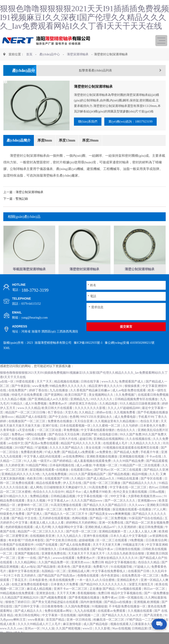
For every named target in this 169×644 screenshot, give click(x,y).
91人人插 (30, 470)
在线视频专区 (27, 558)
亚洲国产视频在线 (27, 562)
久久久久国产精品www (87, 509)
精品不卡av (74, 501)
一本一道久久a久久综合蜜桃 (96, 589)
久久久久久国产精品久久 (67, 456)
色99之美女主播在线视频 (130, 501)
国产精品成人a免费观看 (78, 461)
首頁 (29, 54)
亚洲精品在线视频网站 (109, 448)
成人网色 (36, 496)
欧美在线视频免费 (62, 589)
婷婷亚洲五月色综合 (84, 412)
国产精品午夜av (103, 558)
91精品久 (17, 412)
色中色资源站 (111, 584)
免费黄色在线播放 (60, 430)
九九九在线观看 (85, 620)
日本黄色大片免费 (153, 434)
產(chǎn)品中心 (50, 54)
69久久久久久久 (102, 408)
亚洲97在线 (50, 434)
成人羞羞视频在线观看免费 (93, 470)
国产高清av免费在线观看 (42, 452)
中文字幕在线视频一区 (93, 505)
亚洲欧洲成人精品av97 (101, 536)
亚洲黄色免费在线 (54, 562)
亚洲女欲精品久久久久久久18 (118, 567)
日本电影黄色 (39, 589)
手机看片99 (146, 426)
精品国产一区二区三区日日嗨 (26, 421)
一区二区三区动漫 (49, 439)
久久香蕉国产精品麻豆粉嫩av (91, 399)
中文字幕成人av (59, 509)
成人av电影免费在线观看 (130, 399)
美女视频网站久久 (101, 404)
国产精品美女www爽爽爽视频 (110, 523)
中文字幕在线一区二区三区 (129, 496)
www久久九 (109, 390)
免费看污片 (101, 576)
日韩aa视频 (157, 501)
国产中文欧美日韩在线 (62, 549)
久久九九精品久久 (70, 545)
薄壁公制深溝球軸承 (29, 201)
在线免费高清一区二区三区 (141, 584)
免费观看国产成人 (132, 390)
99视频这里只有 (134, 553)
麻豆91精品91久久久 (14, 505)
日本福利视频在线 (62, 474)
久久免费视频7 (126, 404)
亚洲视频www (147, 509)
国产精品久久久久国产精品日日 (105, 514)
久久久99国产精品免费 (129, 470)
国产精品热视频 (119, 483)
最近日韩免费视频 (151, 536)
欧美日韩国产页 (76, 404)
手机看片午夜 (150, 461)
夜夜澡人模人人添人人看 (47, 531)
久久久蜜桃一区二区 (107, 434)
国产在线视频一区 (18, 448)
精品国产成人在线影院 (32, 426)
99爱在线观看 (26, 390)
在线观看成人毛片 (116, 452)
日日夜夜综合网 (157, 549)
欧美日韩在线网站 (28, 624)
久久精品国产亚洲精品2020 (20, 606)
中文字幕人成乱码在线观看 (43, 465)
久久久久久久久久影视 (90, 417)
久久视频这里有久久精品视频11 (117, 430)
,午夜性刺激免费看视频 (95, 518)
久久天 (154, 483)
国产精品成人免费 (127, 461)
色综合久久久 (127, 439)
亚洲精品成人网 (79, 580)
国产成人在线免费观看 (76, 553)
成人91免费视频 (36, 412)
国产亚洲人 (35, 523)
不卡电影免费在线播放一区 (128, 615)
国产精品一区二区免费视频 (108, 527)
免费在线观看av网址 (59, 620)
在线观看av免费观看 (112, 620)
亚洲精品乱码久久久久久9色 (21, 483)
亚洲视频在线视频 (132, 465)
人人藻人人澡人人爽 (143, 540)
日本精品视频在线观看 (75, 558)
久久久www (137, 514)
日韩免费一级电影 (45, 448)
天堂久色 (71, 421)
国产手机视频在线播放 (153, 421)
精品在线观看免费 (49, 492)
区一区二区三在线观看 (127, 479)
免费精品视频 (40, 505)
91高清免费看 (99, 496)
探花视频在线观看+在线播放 (49, 479)
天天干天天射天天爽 (107, 553)
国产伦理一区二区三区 (82, 540)
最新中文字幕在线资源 (24, 580)
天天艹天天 (45, 390)
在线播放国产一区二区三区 (27, 430)
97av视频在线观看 (130, 598)
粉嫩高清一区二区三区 (109, 628)
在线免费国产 (18, 399)
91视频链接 (99, 615)
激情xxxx (8, 426)
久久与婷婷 (131, 434)
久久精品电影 (109, 412)
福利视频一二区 (89, 624)
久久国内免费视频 (78, 615)
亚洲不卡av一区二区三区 (71, 598)
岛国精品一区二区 (54, 580)
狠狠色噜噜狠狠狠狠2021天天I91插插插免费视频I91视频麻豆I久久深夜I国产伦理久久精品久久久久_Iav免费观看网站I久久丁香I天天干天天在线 (84, 17)
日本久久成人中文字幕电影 (129, 545)
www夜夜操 (36, 628)
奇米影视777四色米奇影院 (27, 549)
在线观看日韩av (82, 479)
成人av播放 (84, 474)
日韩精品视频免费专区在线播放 (137, 408)
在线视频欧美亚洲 (43, 545)
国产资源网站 (54, 404)
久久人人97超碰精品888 (124, 417)
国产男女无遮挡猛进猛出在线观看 (56, 611)
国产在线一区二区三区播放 (102, 492)
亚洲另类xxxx (81, 571)
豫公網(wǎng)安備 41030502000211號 (130, 352)
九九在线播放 (59, 399)
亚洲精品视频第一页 (113, 540)
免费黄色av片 (58, 412)
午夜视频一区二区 (106, 474)
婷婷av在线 (104, 421)
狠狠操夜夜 (133, 395)
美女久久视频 (37, 509)
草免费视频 (72, 439)
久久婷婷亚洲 (15, 474)
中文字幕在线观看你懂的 (98, 439)
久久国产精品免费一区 (54, 571)
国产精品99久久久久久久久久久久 (104, 593)
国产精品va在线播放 (118, 611)
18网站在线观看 (36, 443)
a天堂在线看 (26, 439)
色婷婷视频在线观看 (20, 536)
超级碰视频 (87, 549)
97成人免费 (53, 461)
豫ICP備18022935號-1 (88, 352)
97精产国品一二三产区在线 (145, 628)
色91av (153, 496)
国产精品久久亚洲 (156, 479)
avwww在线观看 (64, 567)
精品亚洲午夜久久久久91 (106, 395)
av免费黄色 (104, 461)
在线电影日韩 (109, 443)
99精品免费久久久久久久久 (68, 395)
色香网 (74, 426)
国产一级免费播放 (156, 602)
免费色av (17, 443)
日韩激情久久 (48, 558)
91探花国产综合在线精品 (146, 527)
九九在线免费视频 (55, 483)
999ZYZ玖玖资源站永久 (97, 426)
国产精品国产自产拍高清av (57, 584)
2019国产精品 (24, 456)
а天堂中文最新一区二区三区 (43, 518)
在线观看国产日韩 (57, 487)
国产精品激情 (47, 576)
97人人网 (160, 518)
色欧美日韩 (35, 487)
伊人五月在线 (73, 492)
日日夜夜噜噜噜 (53, 615)
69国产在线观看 (47, 553)
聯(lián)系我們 (91, 122)
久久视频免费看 (125, 421)
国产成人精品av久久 (101, 487)
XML (7, 357)
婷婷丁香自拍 (39, 399)
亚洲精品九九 (80, 408)
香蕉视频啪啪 (87, 602)
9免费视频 (137, 549)
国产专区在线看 (152, 487)
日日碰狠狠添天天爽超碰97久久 (66, 496)
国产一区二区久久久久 (120, 509)
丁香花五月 (20, 589)
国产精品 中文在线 (25, 527)
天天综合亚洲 (84, 430)
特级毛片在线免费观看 (27, 404)
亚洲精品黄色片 (128, 589)
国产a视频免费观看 (54, 606)
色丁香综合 (56, 421)
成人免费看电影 (126, 426)
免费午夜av (109, 606)
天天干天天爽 (66, 602)
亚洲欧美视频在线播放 (102, 465)
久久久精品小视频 (14, 408)
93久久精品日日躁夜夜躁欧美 (140, 412)
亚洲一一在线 (27, 567)
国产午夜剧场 (21, 395)
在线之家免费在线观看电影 (30, 593)
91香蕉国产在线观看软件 (17, 553)
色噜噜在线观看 (88, 584)
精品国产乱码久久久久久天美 (81, 452)
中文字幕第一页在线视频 (59, 624)
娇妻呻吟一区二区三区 (33, 514)
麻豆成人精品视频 (40, 598)
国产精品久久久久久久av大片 (122, 624)
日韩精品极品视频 (63, 505)
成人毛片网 (43, 536)
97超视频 (42, 456)
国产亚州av (102, 479)
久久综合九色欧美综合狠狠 (126, 562)
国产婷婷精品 (63, 470)
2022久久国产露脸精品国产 (88, 483)
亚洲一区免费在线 (112, 531)
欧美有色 (64, 576)
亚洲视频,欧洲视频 (147, 611)
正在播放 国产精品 (103, 598)
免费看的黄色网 (32, 461)
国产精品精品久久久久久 (140, 492)
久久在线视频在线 (139, 448)
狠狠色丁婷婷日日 (18, 611)
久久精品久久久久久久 (146, 452)
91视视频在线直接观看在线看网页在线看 (131, 456)
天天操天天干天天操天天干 (87, 562)
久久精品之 (87, 421)
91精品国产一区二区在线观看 (140, 474)
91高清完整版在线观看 (66, 514)
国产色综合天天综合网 (64, 443)
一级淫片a (45, 470)
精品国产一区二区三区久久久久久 (41, 540)
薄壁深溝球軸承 (78, 54)
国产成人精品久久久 (29, 620)
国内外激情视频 (92, 611)
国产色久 (45, 567)
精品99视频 (140, 483)
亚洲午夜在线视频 (96, 545)
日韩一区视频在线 (131, 606)
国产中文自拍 (59, 426)
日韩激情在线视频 (128, 558)
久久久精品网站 (26, 571)
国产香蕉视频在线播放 (84, 606)
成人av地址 (28, 576)
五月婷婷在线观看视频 (55, 527)
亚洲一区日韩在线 (79, 628)
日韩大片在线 (68, 448)
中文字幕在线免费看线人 (109, 580)
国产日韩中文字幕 (27, 615)
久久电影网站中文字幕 (68, 536)
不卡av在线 (154, 465)
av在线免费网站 (74, 465)
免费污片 (71, 518)
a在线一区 (7, 390)
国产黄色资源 (82, 576)
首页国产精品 (56, 628)
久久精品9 (78, 487)
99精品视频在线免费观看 (17, 602)
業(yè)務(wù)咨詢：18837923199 (105, 131)
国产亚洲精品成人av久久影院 (49, 408)
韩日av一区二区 (155, 598)
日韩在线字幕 (90, 390)
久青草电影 (8, 439)
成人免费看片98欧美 (98, 501)
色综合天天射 (150, 430)
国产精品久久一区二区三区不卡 (66, 523)
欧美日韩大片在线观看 (57, 417)
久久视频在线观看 (140, 620)
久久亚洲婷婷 (127, 536)
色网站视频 (80, 527)
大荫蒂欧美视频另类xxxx (145, 505)
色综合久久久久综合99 (49, 501)
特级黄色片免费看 (13, 523)
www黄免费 (40, 395)
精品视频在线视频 (67, 390)
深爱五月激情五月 (141, 593)
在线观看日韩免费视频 (153, 404)
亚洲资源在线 (46, 602)
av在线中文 (16, 452)
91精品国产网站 (37, 474)
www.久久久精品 (29, 417)
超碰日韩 (86, 448)
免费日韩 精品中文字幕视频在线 (114, 571)
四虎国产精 (90, 443)
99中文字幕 (118, 505)
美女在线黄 (94, 456)
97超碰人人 (142, 576)
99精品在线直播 (128, 487)
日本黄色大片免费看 (65, 593)
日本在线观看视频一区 (76, 434)
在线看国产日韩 (139, 580)
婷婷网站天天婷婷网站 (82, 531)
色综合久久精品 (149, 571)
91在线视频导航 (122, 576)
